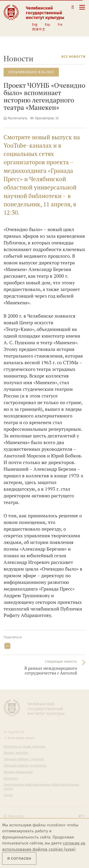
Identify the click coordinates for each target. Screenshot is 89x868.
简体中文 (39, 29)
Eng (35, 25)
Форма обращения (18, 772)
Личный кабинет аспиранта (25, 766)
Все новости (73, 57)
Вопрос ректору (16, 753)
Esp (47, 25)
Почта (8, 795)
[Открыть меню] (82, 10)
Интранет (11, 779)
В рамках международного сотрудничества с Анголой (51, 671)
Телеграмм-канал (21, 738)
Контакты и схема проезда (24, 747)
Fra (60, 25)
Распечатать (18, 118)
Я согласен (19, 858)
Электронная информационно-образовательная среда (41, 787)
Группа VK (16, 732)
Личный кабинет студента (24, 759)
